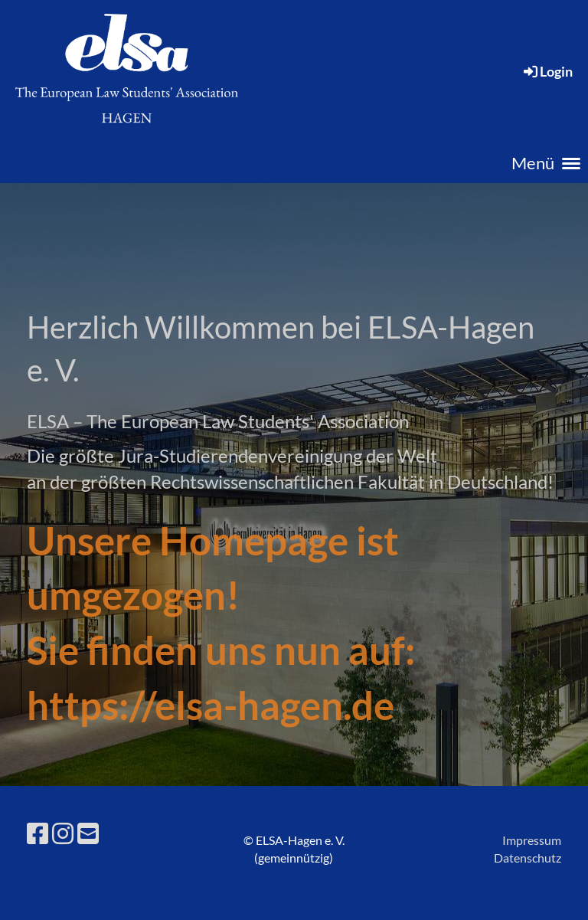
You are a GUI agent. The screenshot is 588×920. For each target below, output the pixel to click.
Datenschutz (528, 858)
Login (547, 71)
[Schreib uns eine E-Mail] (88, 833)
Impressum (532, 840)
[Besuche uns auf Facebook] (38, 833)
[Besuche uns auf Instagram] (63, 833)
